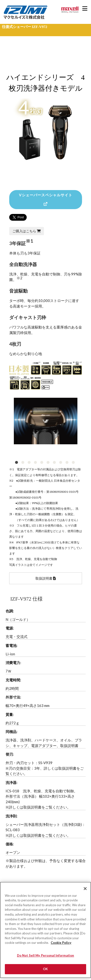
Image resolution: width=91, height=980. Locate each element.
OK (45, 971)
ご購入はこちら (27, 231)
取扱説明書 (46, 578)
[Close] (85, 891)
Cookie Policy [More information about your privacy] (61, 945)
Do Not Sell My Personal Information (46, 958)
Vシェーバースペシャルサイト (46, 199)
